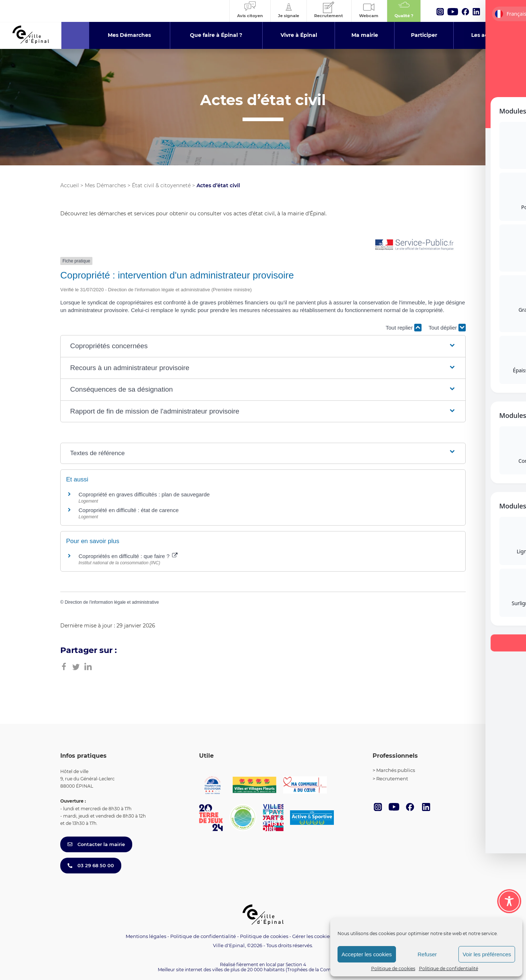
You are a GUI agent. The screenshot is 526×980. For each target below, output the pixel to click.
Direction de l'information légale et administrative (112, 602)
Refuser (427, 954)
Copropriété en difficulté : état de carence (129, 510)
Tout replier (404, 328)
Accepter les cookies (367, 954)
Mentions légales (146, 936)
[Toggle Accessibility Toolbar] (509, 901)
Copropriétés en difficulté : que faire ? (128, 556)
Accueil (70, 185)
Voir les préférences (487, 954)
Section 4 (296, 964)
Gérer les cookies (312, 936)
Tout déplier (447, 328)
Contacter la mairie (96, 844)
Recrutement (392, 779)
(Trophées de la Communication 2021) (327, 970)
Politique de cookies (393, 969)
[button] (263, 346)
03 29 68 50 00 (91, 865)
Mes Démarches (105, 185)
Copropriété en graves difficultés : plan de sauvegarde (144, 494)
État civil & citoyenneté (161, 185)
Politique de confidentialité (449, 969)
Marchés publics (396, 770)
